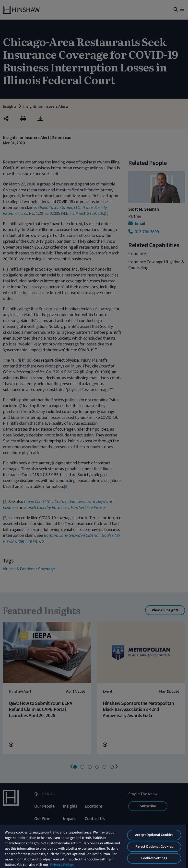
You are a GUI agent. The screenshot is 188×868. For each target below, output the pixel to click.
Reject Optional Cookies (154, 847)
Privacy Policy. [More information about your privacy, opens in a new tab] (62, 865)
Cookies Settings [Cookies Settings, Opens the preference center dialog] (154, 858)
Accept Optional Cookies (154, 835)
